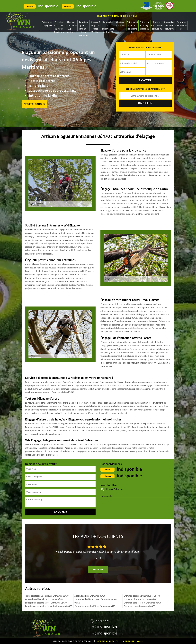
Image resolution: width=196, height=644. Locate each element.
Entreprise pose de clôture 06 (169, 26)
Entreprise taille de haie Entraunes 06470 (44, 599)
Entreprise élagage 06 (47, 24)
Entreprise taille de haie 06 (181, 26)
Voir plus (98, 569)
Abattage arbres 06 (120, 24)
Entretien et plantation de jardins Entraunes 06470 (49, 606)
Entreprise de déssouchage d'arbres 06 (108, 26)
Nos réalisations (34, 104)
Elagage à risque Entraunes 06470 (139, 606)
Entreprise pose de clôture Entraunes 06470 (95, 606)
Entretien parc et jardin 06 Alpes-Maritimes (83, 26)
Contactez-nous (133, 641)
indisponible (48, 6)
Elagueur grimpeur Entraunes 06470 (141, 599)
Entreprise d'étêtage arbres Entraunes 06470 (46, 603)
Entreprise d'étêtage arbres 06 (145, 26)
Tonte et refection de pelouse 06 (157, 26)
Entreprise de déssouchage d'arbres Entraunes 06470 (96, 601)
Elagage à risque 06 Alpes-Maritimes (96, 26)
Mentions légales (108, 641)
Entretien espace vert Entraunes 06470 (142, 596)
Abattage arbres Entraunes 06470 (90, 596)
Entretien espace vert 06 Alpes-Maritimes (59, 26)
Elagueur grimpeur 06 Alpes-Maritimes (71, 26)
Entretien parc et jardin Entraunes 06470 (143, 603)
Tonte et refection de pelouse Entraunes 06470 (47, 596)
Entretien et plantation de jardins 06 (132, 26)
